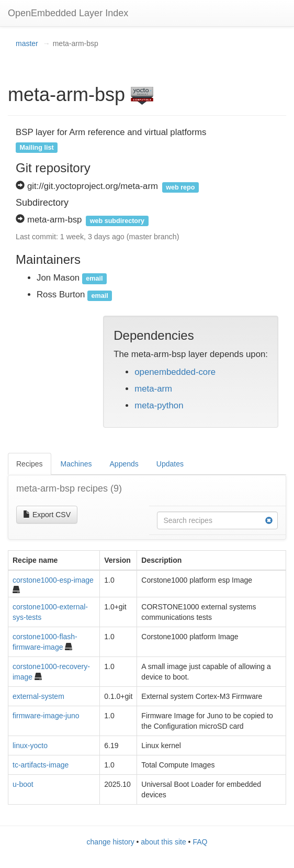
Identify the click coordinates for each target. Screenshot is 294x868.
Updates (170, 464)
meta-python (159, 405)
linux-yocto (30, 745)
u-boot (23, 784)
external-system (38, 696)
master (27, 43)
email (94, 279)
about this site (163, 842)
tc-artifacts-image (41, 765)
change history (111, 842)
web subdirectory (117, 220)
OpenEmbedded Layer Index (68, 13)
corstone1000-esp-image (53, 580)
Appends (124, 464)
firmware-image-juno (46, 716)
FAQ (200, 842)
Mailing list (37, 147)
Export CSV (47, 515)
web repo (180, 187)
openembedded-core (175, 372)
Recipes (30, 464)
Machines (76, 464)
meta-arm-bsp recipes (69, 488)
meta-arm (153, 389)
